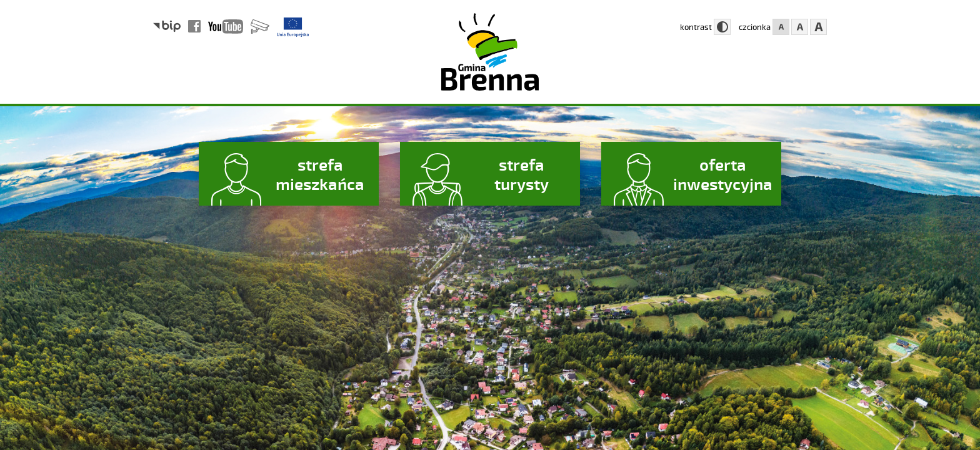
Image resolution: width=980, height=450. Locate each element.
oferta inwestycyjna (723, 174)
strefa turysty (522, 174)
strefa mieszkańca (320, 174)
